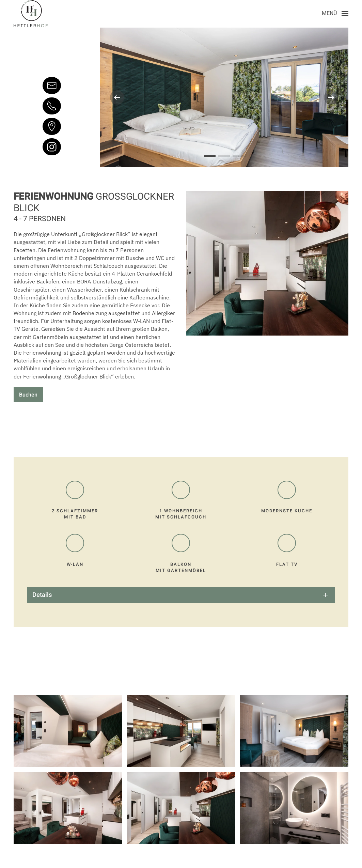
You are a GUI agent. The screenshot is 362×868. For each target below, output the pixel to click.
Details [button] (42, 595)
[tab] (210, 156)
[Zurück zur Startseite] (31, 14)
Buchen (28, 395)
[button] (335, 14)
